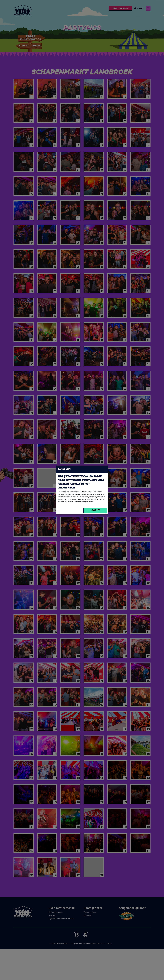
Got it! (95, 510)
